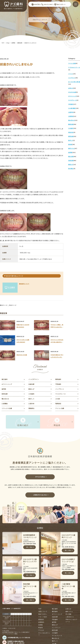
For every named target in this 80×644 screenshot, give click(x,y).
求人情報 (68, 614)
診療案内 (41, 622)
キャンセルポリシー (44, 634)
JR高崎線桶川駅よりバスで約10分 (19, 638)
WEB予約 (36, 4)
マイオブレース (61, 394)
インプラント (60, 389)
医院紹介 (41, 620)
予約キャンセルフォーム (71, 621)
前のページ (4, 305)
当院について (43, 612)
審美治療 (20, 43)
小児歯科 (31, 394)
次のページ (13, 305)
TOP (3, 43)
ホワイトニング (7, 384)
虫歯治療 (31, 384)
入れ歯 (58, 399)
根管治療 (5, 394)
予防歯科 (58, 384)
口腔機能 (5, 404)
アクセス (41, 630)
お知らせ (68, 609)
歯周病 (4, 389)
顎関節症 (58, 404)
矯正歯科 (5, 379)
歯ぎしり (31, 399)
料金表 (41, 628)
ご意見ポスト (70, 617)
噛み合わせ (5, 399)
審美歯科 (58, 379)
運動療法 (31, 409)
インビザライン (34, 379)
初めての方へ (59, 4)
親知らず (31, 389)
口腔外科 (31, 404)
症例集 (13, 43)
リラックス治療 (7, 409)
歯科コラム (69, 612)
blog (8, 43)
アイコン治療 (60, 409)
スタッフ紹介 (43, 617)
